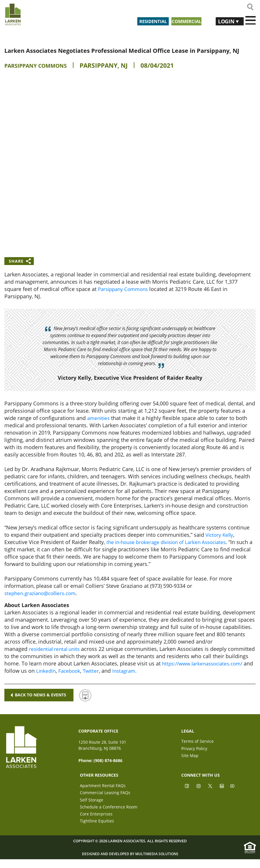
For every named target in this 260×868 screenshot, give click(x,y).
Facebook (176, 671)
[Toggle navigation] (251, 21)
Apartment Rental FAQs (103, 786)
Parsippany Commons (41, 65)
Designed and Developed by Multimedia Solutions (130, 861)
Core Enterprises (96, 818)
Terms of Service (197, 741)
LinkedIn (152, 671)
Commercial (185, 21)
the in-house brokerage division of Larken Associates (171, 542)
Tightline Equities (97, 826)
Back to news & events (39, 695)
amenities (99, 418)
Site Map (190, 758)
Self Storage (92, 802)
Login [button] (224, 20)
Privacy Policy (194, 749)
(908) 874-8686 (108, 760)
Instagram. (234, 671)
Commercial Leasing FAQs (105, 794)
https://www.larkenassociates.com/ (54, 671)
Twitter (199, 671)
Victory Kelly (221, 535)
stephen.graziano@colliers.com (43, 593)
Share (16, 261)
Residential (144, 21)
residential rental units (57, 649)
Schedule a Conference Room (109, 810)
